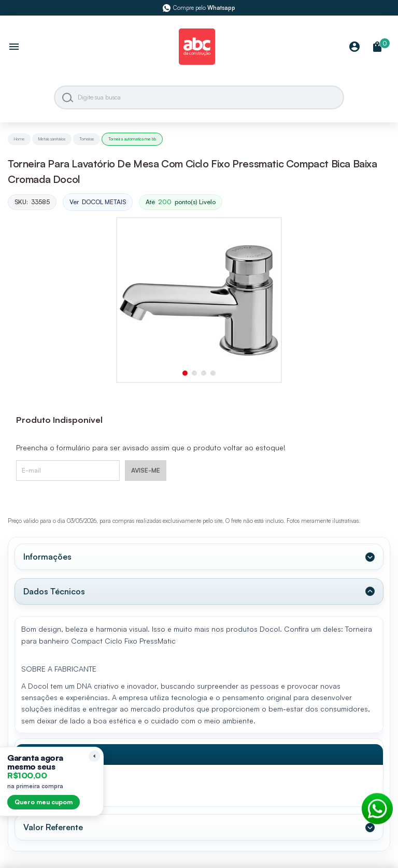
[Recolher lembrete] (94, 756)
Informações (47, 557)
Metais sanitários (52, 139)
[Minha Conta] (354, 47)
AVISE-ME (146, 470)
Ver (98, 202)
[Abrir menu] (14, 48)
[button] (185, 373)
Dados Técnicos (54, 591)
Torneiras (87, 139)
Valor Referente (53, 827)
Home (19, 139)
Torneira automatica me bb (132, 139)
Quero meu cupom (44, 802)
